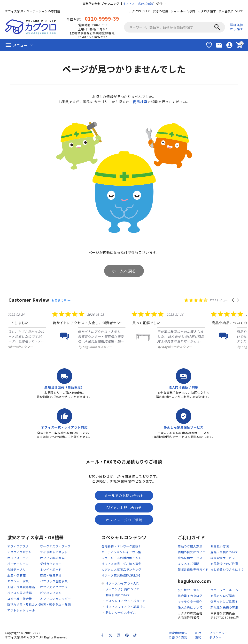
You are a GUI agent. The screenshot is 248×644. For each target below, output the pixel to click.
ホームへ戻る (124, 271)
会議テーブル (16, 569)
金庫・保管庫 (16, 575)
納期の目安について (192, 552)
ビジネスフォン (51, 593)
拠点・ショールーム (224, 590)
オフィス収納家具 (52, 558)
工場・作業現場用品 (21, 587)
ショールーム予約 (183, 11)
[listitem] (45, 330)
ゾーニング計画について (123, 589)
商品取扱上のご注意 (224, 564)
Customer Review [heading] (29, 300)
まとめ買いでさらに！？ (227, 569)
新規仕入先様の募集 (224, 607)
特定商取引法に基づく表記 (178, 635)
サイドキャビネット (54, 552)
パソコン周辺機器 (20, 593)
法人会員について (231, 11)
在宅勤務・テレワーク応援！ (121, 546)
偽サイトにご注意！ (224, 601)
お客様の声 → (61, 300)
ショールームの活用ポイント (121, 558)
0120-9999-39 (102, 19)
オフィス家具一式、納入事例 (121, 564)
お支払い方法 (220, 546)
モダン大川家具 (18, 581)
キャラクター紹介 (190, 601)
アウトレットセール (21, 610)
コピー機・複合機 (20, 599)
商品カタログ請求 (223, 596)
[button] (233, 300)
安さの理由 (161, 11)
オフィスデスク (18, 546)
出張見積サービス (190, 558)
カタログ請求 (207, 11)
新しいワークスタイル (121, 612)
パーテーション (18, 564)
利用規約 (198, 635)
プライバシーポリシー (218, 635)
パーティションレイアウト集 (121, 552)
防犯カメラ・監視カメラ (24, 604)
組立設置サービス (223, 558)
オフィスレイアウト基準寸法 (126, 607)
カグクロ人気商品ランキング (121, 569)
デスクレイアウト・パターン (125, 601)
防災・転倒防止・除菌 (55, 604)
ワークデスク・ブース (55, 546)
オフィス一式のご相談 (138, 4)
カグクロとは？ (140, 11)
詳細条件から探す (236, 27)
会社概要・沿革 (189, 590)
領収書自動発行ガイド (193, 569)
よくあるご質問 (189, 564)
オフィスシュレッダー (55, 599)
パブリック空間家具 (54, 581)
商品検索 (140, 102)
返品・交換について (224, 552)
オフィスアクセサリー (55, 587)
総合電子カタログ (190, 596)
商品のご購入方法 (190, 546)
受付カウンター (51, 564)
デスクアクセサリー (21, 552)
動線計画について (118, 595)
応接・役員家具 (51, 575)
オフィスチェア (18, 558)
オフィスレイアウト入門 (123, 583)
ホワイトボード (51, 569)
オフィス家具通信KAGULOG (121, 575)
